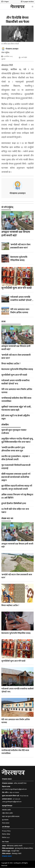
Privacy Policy (6, 831)
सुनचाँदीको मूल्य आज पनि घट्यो (17, 288)
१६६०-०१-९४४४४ (14, 793)
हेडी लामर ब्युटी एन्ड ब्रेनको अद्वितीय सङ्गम (16, 417)
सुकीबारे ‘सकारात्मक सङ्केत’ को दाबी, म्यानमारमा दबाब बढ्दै (16, 409)
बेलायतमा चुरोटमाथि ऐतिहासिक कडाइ (19, 259)
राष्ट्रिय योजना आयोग (7, 813)
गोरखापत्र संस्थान (7, 856)
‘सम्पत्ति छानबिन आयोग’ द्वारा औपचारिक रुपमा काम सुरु (13, 449)
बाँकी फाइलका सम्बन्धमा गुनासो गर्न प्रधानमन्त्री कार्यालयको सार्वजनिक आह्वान (16, 477)
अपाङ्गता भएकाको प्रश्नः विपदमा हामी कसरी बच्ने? (16, 234)
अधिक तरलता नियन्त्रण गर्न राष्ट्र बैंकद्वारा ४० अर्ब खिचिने (17, 496)
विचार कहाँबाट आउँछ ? (11, 364)
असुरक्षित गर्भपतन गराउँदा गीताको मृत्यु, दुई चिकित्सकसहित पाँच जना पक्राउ (17, 440)
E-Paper (5, 2)
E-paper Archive (27, 2)
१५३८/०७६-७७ (24, 796)
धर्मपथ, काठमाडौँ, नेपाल (20, 783)
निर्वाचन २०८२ (6, 838)
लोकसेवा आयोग (6, 810)
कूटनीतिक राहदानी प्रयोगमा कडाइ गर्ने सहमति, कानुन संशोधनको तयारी (17, 488)
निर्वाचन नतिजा (6, 834)
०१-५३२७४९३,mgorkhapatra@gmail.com (14, 789)
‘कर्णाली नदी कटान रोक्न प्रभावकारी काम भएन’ (20, 246)
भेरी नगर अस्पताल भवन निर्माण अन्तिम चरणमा (20, 311)
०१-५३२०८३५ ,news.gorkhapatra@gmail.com (12, 800)
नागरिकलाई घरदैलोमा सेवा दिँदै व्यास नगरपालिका (16, 400)
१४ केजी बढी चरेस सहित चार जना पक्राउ (15, 511)
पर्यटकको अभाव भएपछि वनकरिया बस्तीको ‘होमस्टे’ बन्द (21, 300)
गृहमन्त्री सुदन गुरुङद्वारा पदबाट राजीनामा (14, 432)
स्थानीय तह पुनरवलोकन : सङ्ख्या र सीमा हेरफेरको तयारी (16, 458)
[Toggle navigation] (32, 7)
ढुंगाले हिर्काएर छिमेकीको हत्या (14, 504)
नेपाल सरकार (6, 823)
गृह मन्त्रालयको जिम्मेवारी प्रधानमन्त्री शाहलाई (16, 467)
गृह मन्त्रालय (5, 820)
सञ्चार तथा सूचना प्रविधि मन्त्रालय (11, 817)
